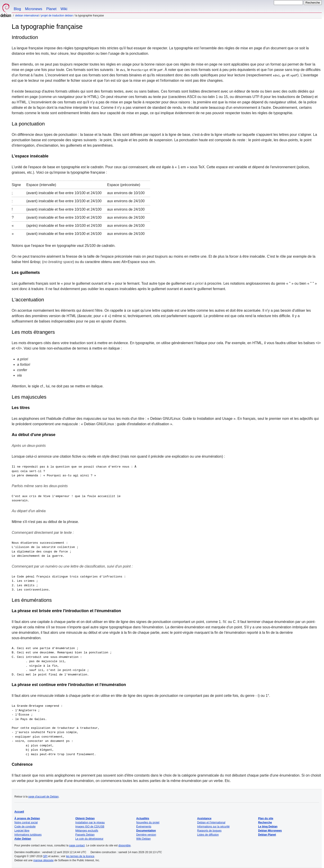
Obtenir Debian (85, 818)
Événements (144, 827)
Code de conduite (25, 827)
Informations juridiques (28, 835)
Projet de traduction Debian (57, 16)
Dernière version (146, 835)
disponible (124, 845)
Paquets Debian (85, 835)
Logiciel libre (22, 831)
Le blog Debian (268, 827)
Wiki (64, 9)
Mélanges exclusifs (87, 831)
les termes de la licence (80, 856)
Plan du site (266, 818)
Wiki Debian (144, 839)
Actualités (143, 818)
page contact (77, 845)
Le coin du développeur (89, 839)
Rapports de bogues (209, 831)
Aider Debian (23, 839)
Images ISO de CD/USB (90, 827)
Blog (17, 9)
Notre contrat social (26, 823)
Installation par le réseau (90, 823)
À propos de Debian (27, 818)
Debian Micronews (270, 831)
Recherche (265, 823)
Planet (51, 9)
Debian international (27, 16)
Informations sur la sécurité (213, 827)
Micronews (34, 9)
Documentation (146, 831)
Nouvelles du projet (148, 823)
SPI (45, 856)
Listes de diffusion (208, 835)
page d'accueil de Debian (43, 797)
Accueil (19, 812)
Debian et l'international (211, 823)
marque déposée (43, 860)
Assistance (204, 818)
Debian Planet (267, 835)
